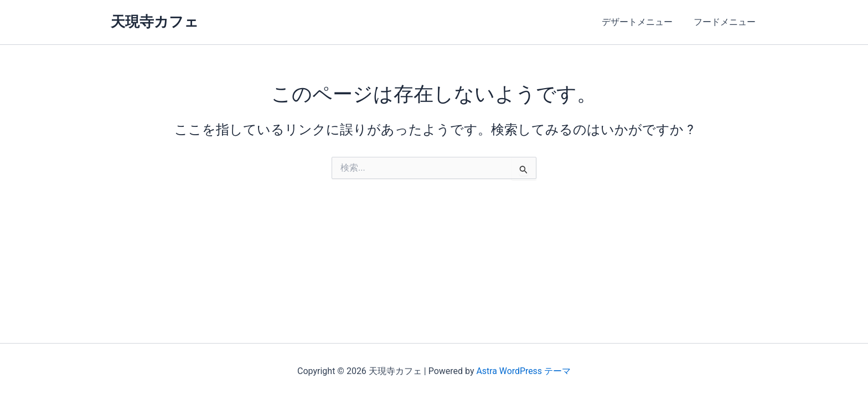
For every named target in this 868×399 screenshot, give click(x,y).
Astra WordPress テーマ (523, 371)
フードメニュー (726, 22)
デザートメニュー (642, 22)
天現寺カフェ (155, 22)
